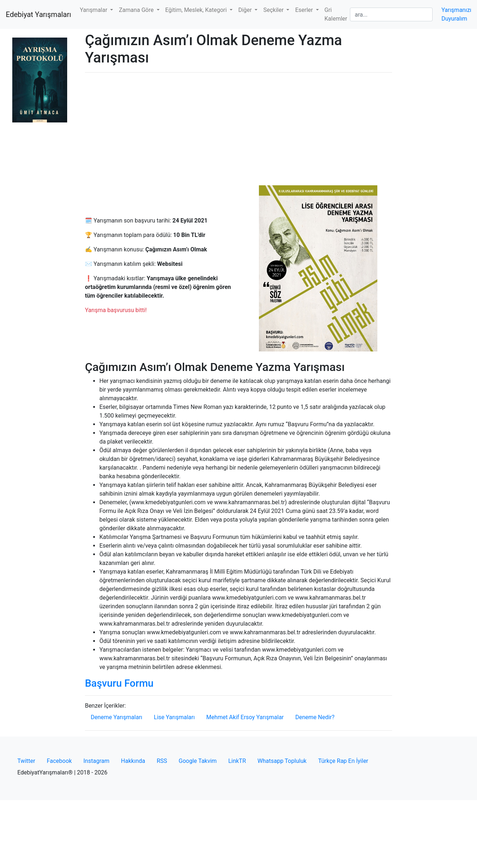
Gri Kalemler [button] (336, 14)
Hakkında (133, 761)
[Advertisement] (238, 129)
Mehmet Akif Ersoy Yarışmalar (245, 717)
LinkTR (237, 761)
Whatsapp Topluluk (282, 761)
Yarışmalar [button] (94, 10)
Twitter (26, 761)
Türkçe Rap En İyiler (343, 761)
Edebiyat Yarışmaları (38, 14)
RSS (162, 761)
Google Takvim (198, 761)
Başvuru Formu (119, 683)
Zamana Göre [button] (137, 10)
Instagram (96, 761)
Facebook (59, 761)
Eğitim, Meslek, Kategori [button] (197, 10)
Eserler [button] (305, 10)
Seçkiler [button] (274, 10)
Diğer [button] (246, 10)
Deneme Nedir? (315, 717)
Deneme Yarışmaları (116, 717)
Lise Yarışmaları (174, 717)
